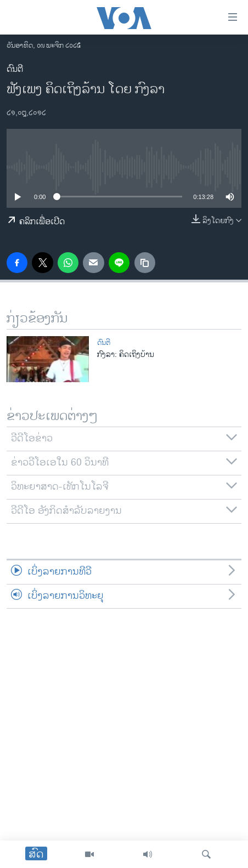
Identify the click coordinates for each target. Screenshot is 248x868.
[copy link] (145, 263)
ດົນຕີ (15, 69)
